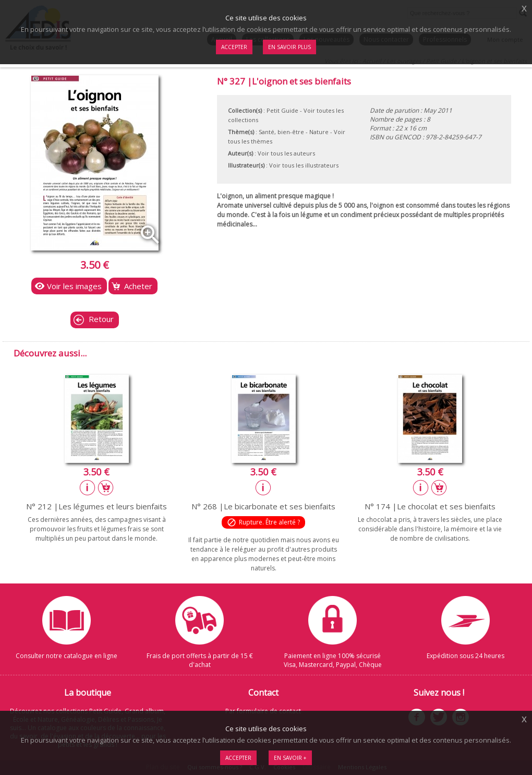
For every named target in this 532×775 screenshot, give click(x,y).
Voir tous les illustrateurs (304, 165)
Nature (319, 132)
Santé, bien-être (281, 132)
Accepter (238, 758)
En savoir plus (289, 47)
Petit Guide (282, 110)
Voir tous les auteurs (286, 153)
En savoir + (290, 758)
